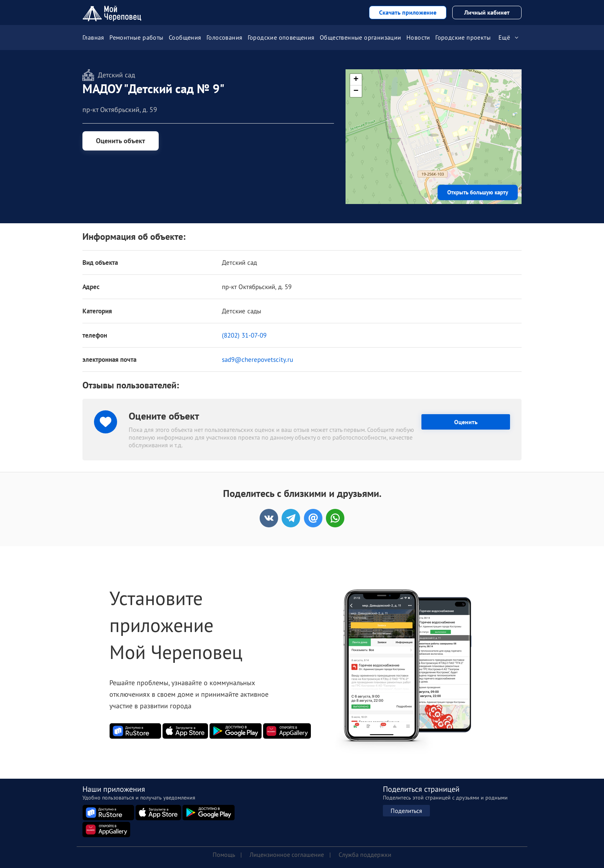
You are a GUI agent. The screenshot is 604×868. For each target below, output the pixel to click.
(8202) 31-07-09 (244, 335)
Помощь (224, 855)
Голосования (224, 37)
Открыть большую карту (478, 192)
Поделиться (406, 811)
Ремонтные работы (136, 37)
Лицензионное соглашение (287, 855)
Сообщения (185, 37)
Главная (93, 37)
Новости (418, 37)
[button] (434, 127)
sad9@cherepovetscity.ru (258, 360)
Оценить (466, 422)
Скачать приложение (408, 12)
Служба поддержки (365, 855)
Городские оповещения (281, 37)
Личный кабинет (487, 12)
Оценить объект (121, 141)
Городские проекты (463, 37)
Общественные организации (361, 37)
